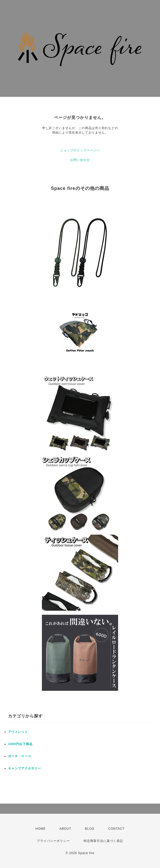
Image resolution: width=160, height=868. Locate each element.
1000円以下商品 (20, 744)
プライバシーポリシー (53, 841)
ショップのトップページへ (80, 150)
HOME (41, 829)
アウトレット (18, 732)
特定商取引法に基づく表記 (103, 841)
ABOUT (65, 829)
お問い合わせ (80, 160)
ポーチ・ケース (20, 756)
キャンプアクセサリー (25, 768)
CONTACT (116, 829)
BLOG (90, 829)
